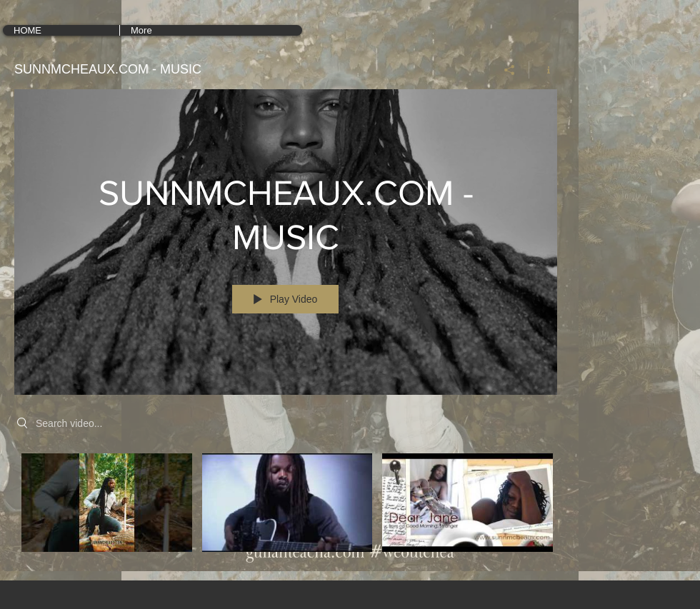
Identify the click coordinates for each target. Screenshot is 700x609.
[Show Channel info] (543, 70)
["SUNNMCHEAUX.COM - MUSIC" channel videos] (286, 507)
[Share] (510, 70)
